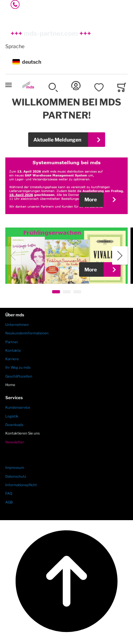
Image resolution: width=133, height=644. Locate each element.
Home (10, 385)
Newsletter (15, 442)
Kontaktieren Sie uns (23, 433)
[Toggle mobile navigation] (9, 85)
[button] (66, 62)
